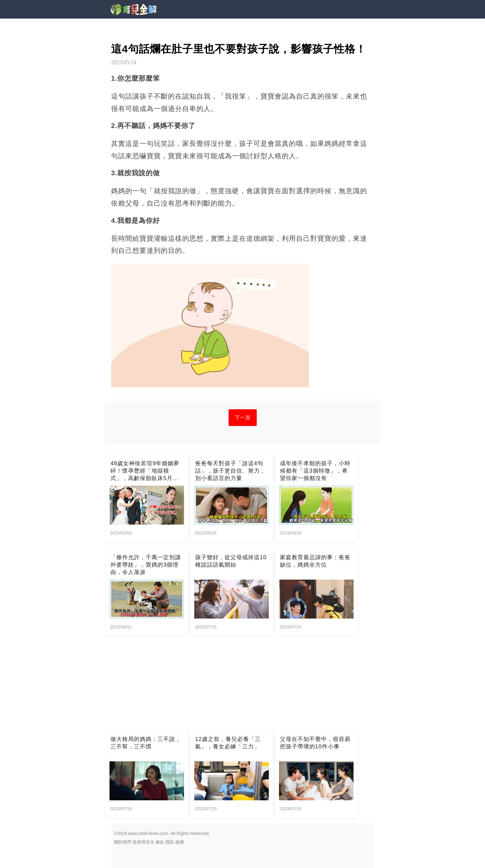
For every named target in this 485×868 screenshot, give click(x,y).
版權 (180, 842)
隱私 (170, 842)
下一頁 (243, 417)
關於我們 (123, 842)
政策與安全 (144, 842)
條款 (160, 842)
